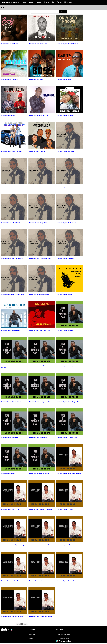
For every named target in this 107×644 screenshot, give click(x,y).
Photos (59, 2)
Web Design (60, 629)
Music (31, 2)
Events (47, 2)
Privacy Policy (33, 629)
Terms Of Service (33, 634)
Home (24, 2)
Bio (53, 2)
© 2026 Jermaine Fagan (63, 634)
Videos (39, 2)
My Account (68, 2)
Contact (31, 639)
